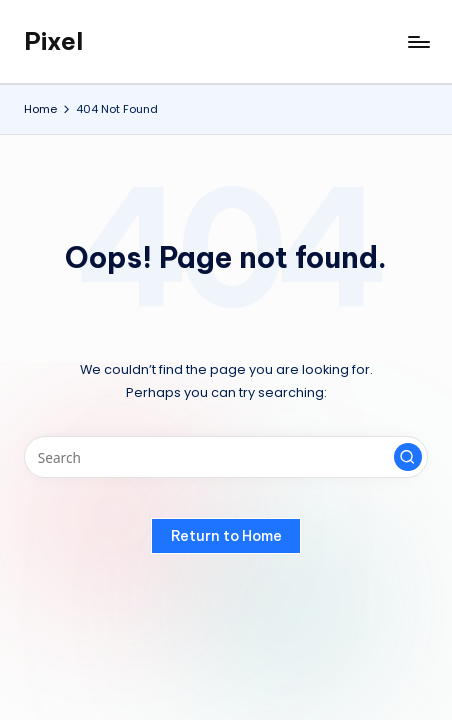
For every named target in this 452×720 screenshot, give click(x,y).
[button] (408, 457)
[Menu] (418, 41)
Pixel (53, 41)
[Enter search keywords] (226, 457)
